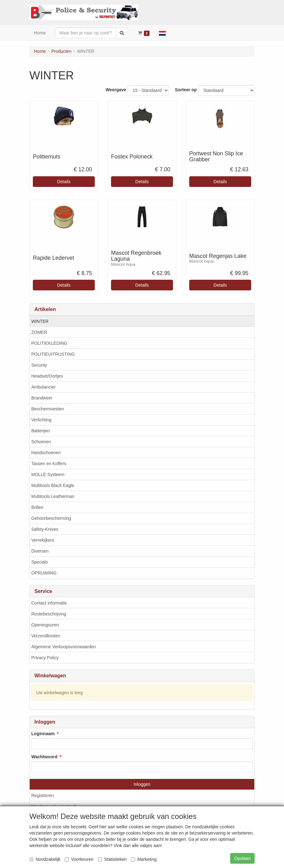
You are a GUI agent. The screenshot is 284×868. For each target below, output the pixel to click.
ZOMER (39, 332)
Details (64, 182)
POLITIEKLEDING (49, 343)
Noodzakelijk (45, 859)
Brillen (37, 507)
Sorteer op (186, 90)
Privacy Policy (45, 658)
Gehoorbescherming (51, 518)
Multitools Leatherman (53, 496)
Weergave (116, 90)
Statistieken (112, 859)
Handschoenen (46, 453)
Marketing (144, 859)
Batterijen (41, 431)
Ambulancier (43, 387)
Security (39, 365)
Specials (40, 562)
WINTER (40, 321)
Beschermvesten (48, 409)
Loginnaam (43, 734)
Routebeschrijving (49, 614)
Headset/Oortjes (47, 376)
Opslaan (242, 858)
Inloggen (142, 784)
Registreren (43, 795)
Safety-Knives (45, 529)
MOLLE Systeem (48, 474)
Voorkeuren (79, 859)
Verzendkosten (46, 636)
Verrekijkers (43, 540)
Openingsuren (45, 625)
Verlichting (41, 420)
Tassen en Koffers (49, 464)
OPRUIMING (44, 573)
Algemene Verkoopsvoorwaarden (63, 647)
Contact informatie (49, 603)
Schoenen (41, 442)
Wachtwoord (44, 757)
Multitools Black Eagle (53, 485)
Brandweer (42, 398)
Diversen (40, 551)
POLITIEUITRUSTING (53, 354)
